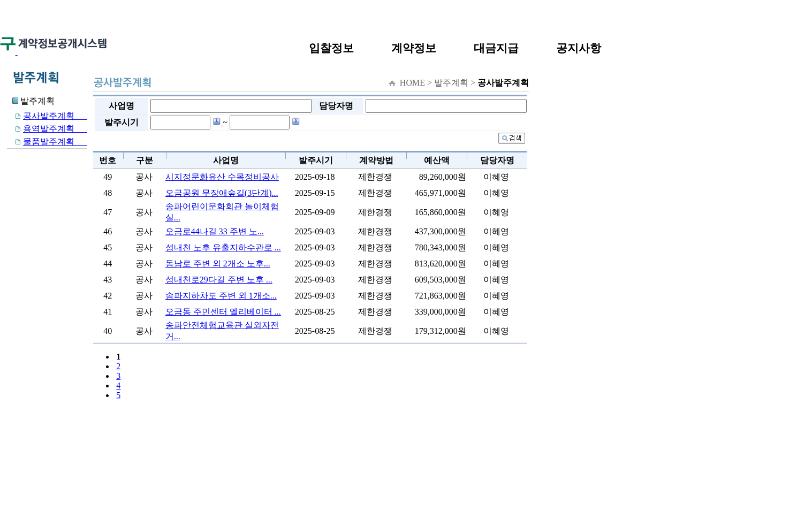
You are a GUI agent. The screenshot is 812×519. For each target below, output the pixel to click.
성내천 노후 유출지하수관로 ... (223, 247)
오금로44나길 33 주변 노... (215, 231)
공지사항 (579, 48)
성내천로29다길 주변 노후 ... (219, 280)
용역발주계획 (47, 129)
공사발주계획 (47, 116)
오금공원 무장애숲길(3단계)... (222, 193)
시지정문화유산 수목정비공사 (222, 177)
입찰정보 (331, 48)
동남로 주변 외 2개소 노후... (218, 264)
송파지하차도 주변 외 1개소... (221, 296)
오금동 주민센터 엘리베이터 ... (223, 312)
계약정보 (414, 48)
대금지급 (496, 48)
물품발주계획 (47, 142)
